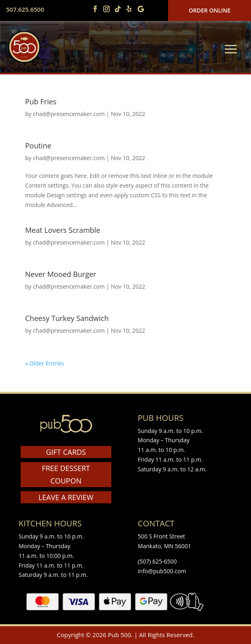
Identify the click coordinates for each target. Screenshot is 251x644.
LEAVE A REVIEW (66, 497)
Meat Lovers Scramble (63, 230)
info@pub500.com (162, 571)
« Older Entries (45, 363)
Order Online (210, 10)
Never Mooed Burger (61, 274)
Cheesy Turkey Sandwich (67, 318)
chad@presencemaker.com (69, 114)
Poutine (38, 146)
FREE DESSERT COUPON (66, 474)
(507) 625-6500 (157, 561)
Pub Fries (41, 101)
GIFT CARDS (66, 452)
